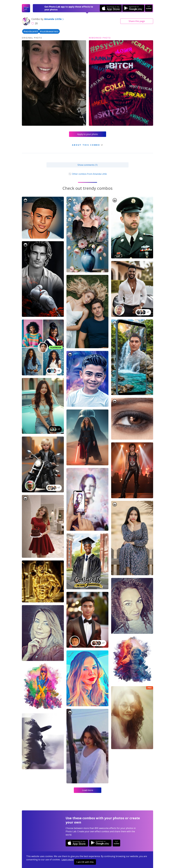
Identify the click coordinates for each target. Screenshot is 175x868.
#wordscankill (31, 31)
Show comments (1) (87, 165)
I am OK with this (85, 862)
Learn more (68, 860)
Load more (88, 790)
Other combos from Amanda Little (87, 174)
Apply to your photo (88, 134)
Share (137, 21)
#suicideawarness (49, 31)
